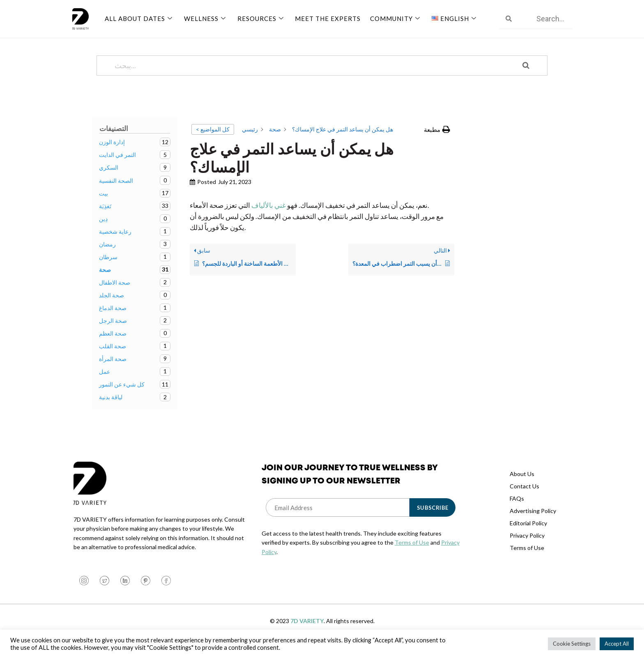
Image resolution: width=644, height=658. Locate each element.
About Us (522, 484)
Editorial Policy (528, 533)
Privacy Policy (527, 545)
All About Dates (139, 18)
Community (391, 18)
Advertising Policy (533, 521)
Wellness (204, 18)
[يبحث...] (312, 75)
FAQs (517, 508)
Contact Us (524, 496)
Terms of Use (412, 552)
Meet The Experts (324, 18)
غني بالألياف (269, 215)
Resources (259, 18)
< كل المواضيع (213, 139)
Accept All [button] (617, 644)
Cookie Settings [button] (572, 644)
